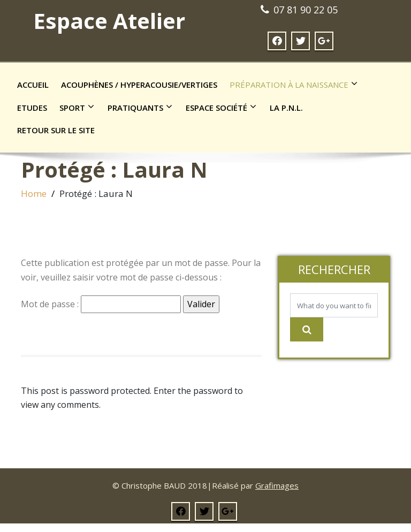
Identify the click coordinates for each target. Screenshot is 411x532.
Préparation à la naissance (296, 84)
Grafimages (277, 485)
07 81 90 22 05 (306, 10)
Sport (79, 107)
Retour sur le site (56, 130)
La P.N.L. (286, 108)
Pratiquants (143, 107)
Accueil (33, 85)
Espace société (224, 107)
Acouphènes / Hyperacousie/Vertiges (139, 85)
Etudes (32, 108)
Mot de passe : (101, 304)
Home (34, 193)
